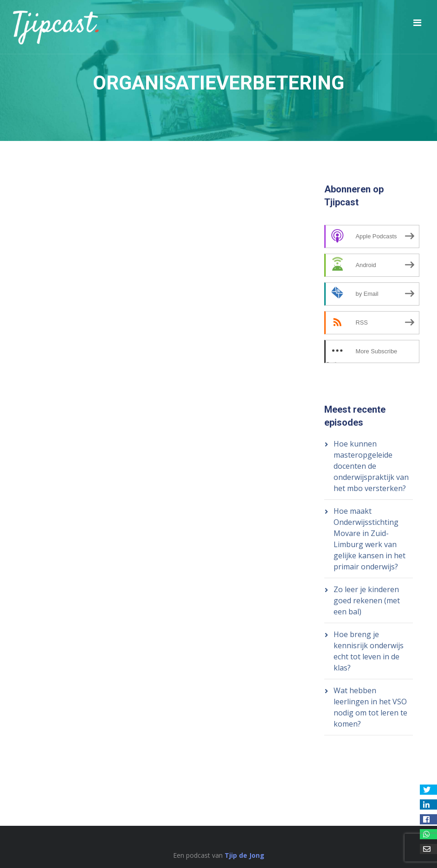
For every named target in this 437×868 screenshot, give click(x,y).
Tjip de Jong (244, 855)
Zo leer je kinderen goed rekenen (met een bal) (367, 600)
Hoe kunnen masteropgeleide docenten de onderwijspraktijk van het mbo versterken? (371, 466)
